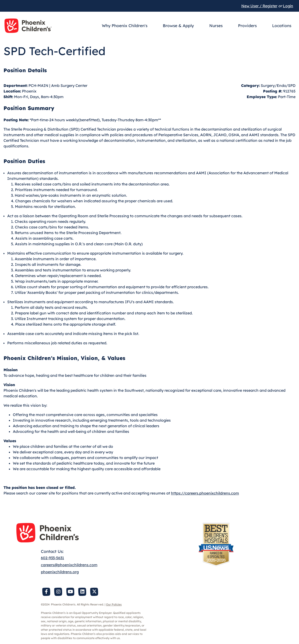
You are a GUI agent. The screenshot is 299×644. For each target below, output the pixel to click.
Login (288, 6)
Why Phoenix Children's (125, 26)
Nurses (216, 26)
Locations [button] (282, 26)
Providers (247, 26)
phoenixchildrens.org (60, 572)
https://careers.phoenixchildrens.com (205, 493)
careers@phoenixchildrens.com (69, 565)
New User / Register (259, 6)
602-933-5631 (52, 558)
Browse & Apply (178, 26)
